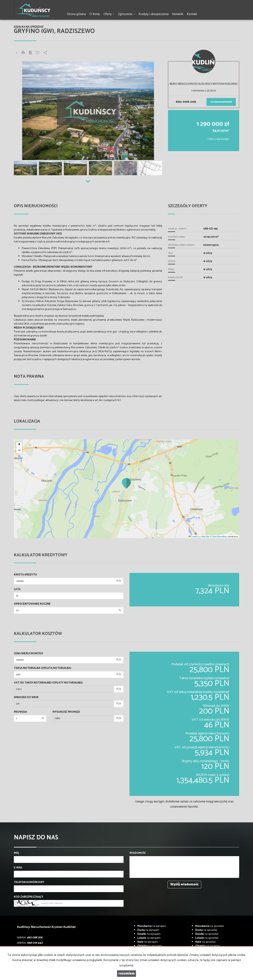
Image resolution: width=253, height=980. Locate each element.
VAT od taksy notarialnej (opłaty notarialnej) (48, 683)
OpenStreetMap (219, 537)
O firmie (95, 14)
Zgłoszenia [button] (126, 14)
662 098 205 (186, 102)
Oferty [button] (109, 14)
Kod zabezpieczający (29, 897)
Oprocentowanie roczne (32, 604)
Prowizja (20, 712)
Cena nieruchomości (28, 654)
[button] (25, 111)
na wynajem (152, 926)
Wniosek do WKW (26, 698)
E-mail (18, 868)
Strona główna (76, 14)
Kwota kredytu (25, 575)
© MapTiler (204, 537)
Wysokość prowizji (66, 712)
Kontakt (192, 14)
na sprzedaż (210, 926)
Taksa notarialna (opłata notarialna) (43, 668)
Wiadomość (138, 853)
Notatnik (178, 14)
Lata (17, 589)
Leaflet (193, 537)
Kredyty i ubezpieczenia (154, 14)
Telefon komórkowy (29, 882)
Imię (16, 853)
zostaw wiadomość (221, 102)
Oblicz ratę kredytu (218, 139)
